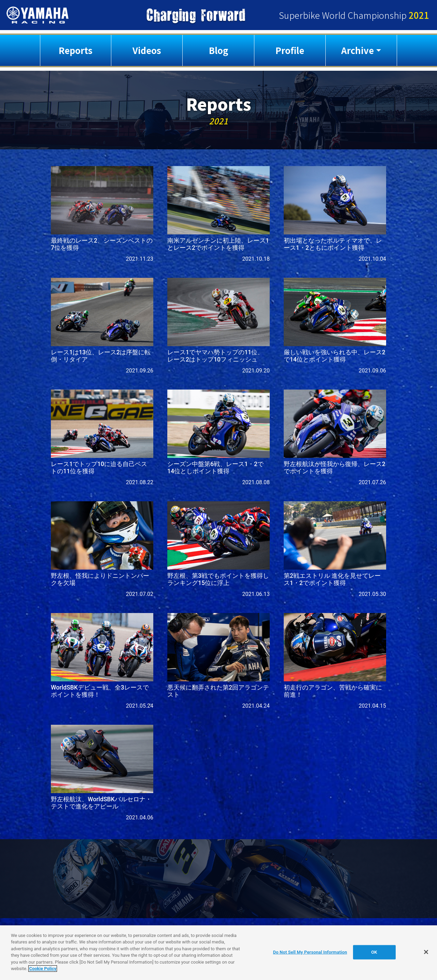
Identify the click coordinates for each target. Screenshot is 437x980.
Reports (76, 50)
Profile (290, 50)
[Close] (426, 952)
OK (374, 952)
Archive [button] (357, 50)
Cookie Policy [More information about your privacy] (43, 969)
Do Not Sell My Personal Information (310, 952)
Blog (218, 50)
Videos (147, 50)
